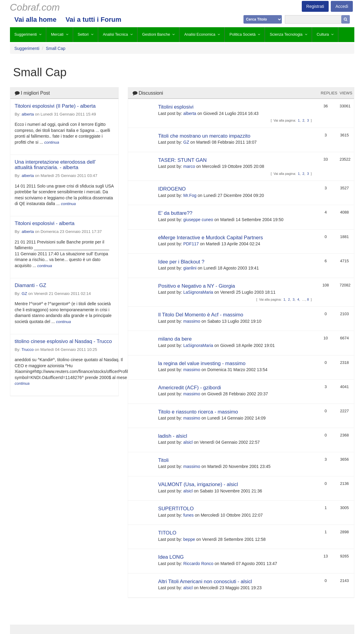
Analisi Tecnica (115, 34)
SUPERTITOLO (176, 509)
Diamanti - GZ (31, 285)
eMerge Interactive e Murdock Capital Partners (211, 238)
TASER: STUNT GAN (183, 160)
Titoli (164, 460)
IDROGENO (172, 189)
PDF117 (191, 244)
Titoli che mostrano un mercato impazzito (204, 136)
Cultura (323, 34)
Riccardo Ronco (198, 564)
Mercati (57, 34)
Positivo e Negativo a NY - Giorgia (197, 286)
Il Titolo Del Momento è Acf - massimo (201, 315)
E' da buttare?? (175, 213)
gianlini (190, 268)
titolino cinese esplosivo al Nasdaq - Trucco (63, 341)
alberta (28, 114)
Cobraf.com (35, 7)
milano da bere (175, 339)
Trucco (27, 350)
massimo (192, 321)
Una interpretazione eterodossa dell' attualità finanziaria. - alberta (55, 165)
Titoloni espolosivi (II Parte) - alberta (55, 106)
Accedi (342, 6)
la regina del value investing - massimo (202, 363)
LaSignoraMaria (198, 292)
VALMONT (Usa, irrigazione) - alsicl (198, 484)
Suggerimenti (26, 34)
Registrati (315, 6)
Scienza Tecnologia (286, 34)
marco (189, 166)
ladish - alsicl (173, 436)
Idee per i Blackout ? (181, 262)
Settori (83, 34)
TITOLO (167, 533)
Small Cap (56, 48)
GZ (24, 294)
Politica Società (243, 34)
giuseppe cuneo (198, 220)
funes (188, 515)
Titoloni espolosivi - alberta (45, 223)
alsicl (188, 442)
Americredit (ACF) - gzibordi (190, 388)
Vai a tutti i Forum (93, 20)
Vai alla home (35, 20)
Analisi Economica (200, 34)
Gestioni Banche (156, 34)
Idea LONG (171, 557)
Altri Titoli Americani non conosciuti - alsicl (205, 582)
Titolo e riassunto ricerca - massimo (198, 412)
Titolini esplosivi (176, 107)
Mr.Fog (190, 195)
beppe (189, 539)
